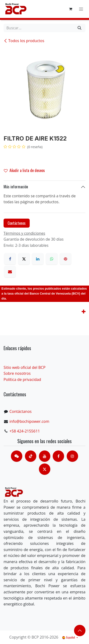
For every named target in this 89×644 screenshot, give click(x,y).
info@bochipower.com (29, 421)
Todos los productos (24, 41)
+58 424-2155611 (25, 431)
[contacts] (17, 456)
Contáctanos (21, 411)
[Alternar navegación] (81, 9)
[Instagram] (72, 456)
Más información (16, 187)
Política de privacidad (22, 379)
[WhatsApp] (52, 259)
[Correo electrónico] (10, 272)
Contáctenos (17, 223)
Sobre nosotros (17, 373)
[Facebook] (10, 259)
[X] (24, 259)
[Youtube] (45, 456)
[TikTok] (31, 456)
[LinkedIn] (38, 259)
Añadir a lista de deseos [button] (24, 170)
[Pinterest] (66, 259)
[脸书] (58, 456)
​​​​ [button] (80, 631)
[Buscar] (80, 28)
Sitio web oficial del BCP (25, 367)
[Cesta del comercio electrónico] (70, 9)
